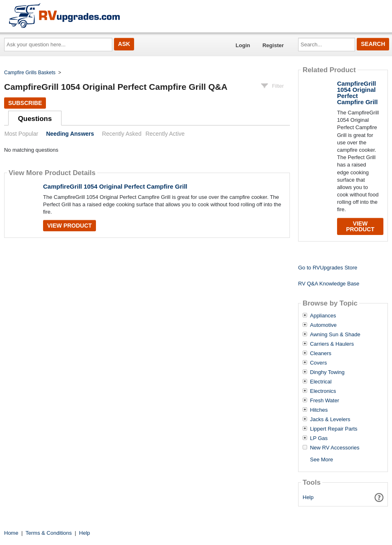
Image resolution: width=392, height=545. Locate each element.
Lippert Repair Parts (334, 429)
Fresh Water (325, 401)
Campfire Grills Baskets (30, 73)
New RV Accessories (335, 448)
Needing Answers (70, 134)
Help (308, 497)
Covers (318, 363)
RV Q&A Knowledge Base (329, 284)
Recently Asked (122, 134)
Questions (35, 119)
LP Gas (319, 438)
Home (11, 533)
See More (321, 459)
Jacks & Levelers (330, 420)
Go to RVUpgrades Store (328, 268)
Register (273, 45)
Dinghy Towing (327, 372)
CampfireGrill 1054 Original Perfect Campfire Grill (115, 186)
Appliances (323, 316)
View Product (70, 226)
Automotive (323, 325)
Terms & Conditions (49, 533)
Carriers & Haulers (332, 344)
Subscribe (25, 103)
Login (243, 45)
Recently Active (165, 134)
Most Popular (21, 134)
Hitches (319, 410)
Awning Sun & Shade (335, 335)
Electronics (323, 391)
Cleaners (321, 353)
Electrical (321, 382)
